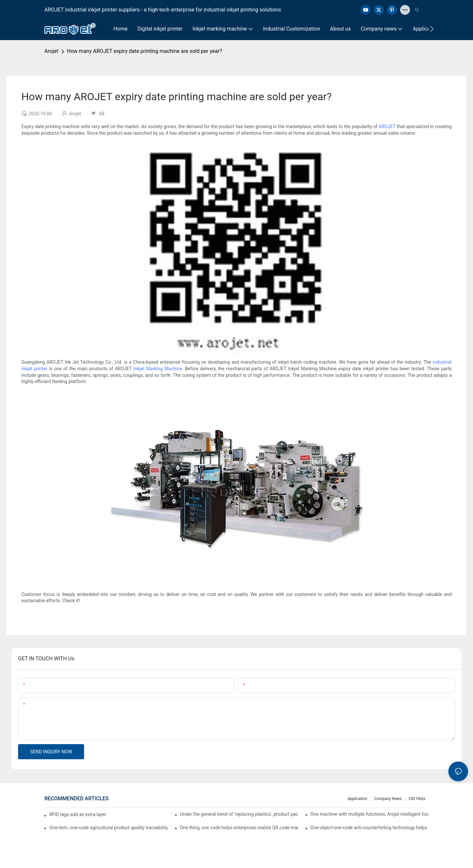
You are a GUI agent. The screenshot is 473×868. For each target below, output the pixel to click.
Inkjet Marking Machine (158, 369)
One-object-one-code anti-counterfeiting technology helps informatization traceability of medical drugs (370, 828)
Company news (388, 799)
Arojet (51, 51)
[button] (432, 29)
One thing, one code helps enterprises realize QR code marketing (239, 828)
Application (357, 799)
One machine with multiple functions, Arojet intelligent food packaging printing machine (370, 814)
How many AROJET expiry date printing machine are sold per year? (145, 51)
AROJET (387, 126)
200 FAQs (417, 799)
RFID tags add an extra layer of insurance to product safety (78, 814)
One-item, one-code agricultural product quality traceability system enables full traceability (108, 828)
